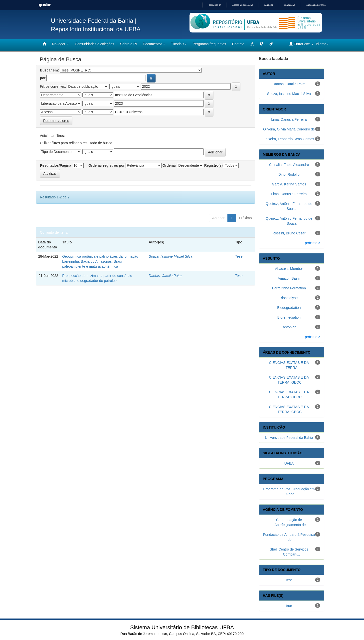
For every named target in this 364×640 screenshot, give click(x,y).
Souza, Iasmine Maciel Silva (171, 256)
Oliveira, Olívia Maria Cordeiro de (289, 129)
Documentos (154, 44)
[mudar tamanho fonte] (252, 44)
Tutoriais (179, 44)
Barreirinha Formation (289, 288)
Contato (238, 44)
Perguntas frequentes (209, 44)
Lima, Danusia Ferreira (289, 119)
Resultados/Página (56, 165)
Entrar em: (301, 44)
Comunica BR (215, 5)
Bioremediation (289, 317)
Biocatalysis (289, 298)
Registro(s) (213, 165)
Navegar (61, 44)
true (289, 606)
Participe (269, 5)
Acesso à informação (243, 5)
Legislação (290, 5)
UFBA (289, 463)
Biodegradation (289, 308)
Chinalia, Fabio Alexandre (289, 165)
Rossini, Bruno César (289, 233)
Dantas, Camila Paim (165, 276)
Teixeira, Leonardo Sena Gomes (289, 139)
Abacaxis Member (289, 269)
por (43, 78)
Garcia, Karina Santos (289, 184)
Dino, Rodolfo (289, 174)
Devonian (289, 327)
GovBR (45, 5)
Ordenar (169, 165)
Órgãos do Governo (316, 5)
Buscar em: (49, 70)
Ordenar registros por (106, 165)
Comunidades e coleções (94, 44)
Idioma (322, 44)
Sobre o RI (128, 44)
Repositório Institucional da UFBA (96, 29)
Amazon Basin (289, 278)
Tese (239, 256)
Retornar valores (56, 121)
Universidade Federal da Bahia (289, 438)
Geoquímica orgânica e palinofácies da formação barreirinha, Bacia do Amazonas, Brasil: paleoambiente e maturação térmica (100, 261)
